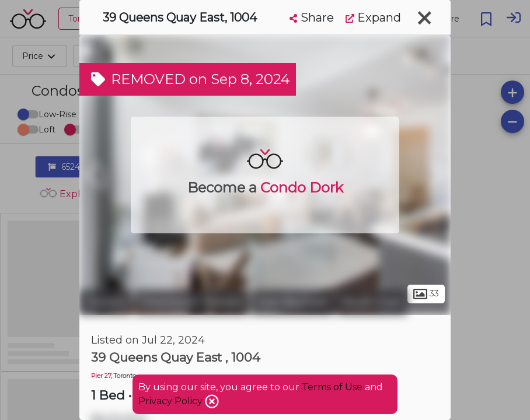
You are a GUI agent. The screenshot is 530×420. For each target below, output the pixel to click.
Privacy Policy (172, 401)
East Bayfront (293, 302)
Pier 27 (101, 376)
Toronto (106, 302)
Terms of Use (332, 387)
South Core (372, 302)
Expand (373, 17)
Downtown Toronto (192, 302)
